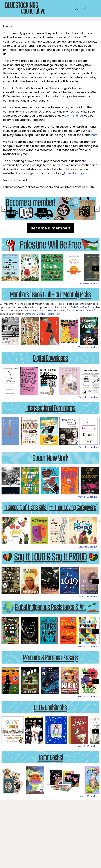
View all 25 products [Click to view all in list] (89, 397)
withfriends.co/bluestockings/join (43, 314)
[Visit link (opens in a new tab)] (51, 228)
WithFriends (75, 116)
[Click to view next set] (96, 268)
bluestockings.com (27, 173)
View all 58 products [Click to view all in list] (89, 347)
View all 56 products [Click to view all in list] (89, 497)
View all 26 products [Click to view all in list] (89, 796)
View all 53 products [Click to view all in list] (89, 447)
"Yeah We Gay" (44, 311)
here (94, 135)
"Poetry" (90, 311)
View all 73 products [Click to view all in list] (89, 597)
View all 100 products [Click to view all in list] (88, 647)
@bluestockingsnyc (76, 173)
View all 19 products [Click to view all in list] (89, 547)
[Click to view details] (10, 267)
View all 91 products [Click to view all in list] (89, 284)
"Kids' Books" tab (79, 307)
